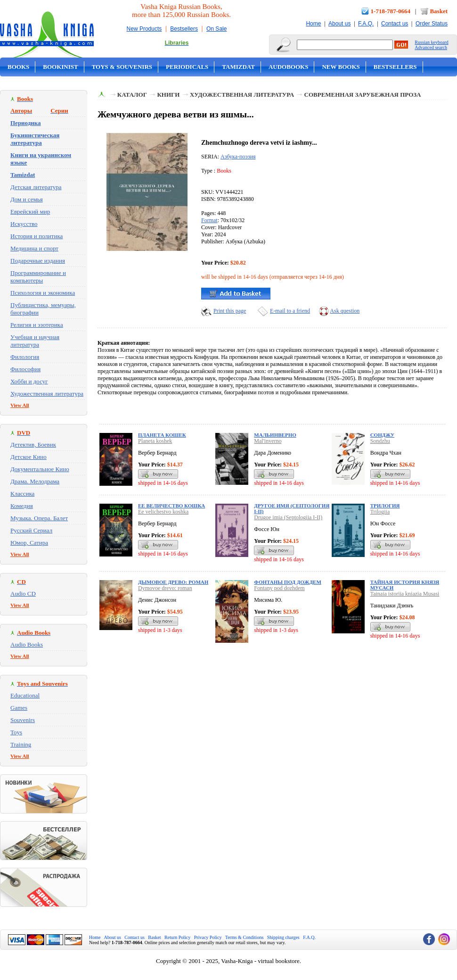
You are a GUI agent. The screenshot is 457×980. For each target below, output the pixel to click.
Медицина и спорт (34, 248)
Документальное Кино (40, 469)
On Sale (216, 29)
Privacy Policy (208, 937)
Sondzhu (380, 441)
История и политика (37, 236)
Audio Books (27, 644)
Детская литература (36, 187)
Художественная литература (47, 394)
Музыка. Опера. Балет (39, 518)
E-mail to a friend (290, 311)
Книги (168, 95)
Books (18, 67)
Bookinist (60, 67)
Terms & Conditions (245, 937)
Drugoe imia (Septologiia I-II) (288, 517)
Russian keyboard (431, 42)
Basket (439, 11)
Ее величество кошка (171, 506)
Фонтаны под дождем (287, 582)
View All (20, 405)
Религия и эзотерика (37, 325)
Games (19, 708)
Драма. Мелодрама (35, 481)
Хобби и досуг (29, 381)
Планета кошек (162, 435)
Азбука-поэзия (238, 157)
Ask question (345, 311)
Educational (25, 695)
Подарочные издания (38, 261)
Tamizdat (238, 67)
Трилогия (385, 506)
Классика (22, 494)
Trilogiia (380, 512)
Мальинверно (275, 435)
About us (339, 24)
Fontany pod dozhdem (279, 588)
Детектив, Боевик (33, 444)
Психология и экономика (43, 293)
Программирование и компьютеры (38, 277)
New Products (144, 29)
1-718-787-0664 (391, 11)
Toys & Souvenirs (122, 67)
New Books (341, 67)
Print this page (230, 311)
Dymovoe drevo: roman (165, 588)
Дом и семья (27, 199)
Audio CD (23, 594)
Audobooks (289, 67)
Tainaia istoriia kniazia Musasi (405, 594)
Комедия (22, 506)
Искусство (24, 224)
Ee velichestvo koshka (163, 512)
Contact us (395, 24)
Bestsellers (184, 29)
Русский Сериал (31, 530)
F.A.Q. (366, 24)
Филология (25, 357)
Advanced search (431, 47)
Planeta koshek (155, 441)
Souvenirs (23, 720)
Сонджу (382, 435)
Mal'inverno (268, 441)
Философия (25, 369)
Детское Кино (29, 457)
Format (209, 220)
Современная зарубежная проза (363, 95)
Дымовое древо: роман (173, 582)
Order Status (432, 24)
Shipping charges (283, 937)
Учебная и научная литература (35, 341)
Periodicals (187, 67)
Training (21, 744)
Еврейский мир (30, 212)
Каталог (132, 95)
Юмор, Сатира (29, 543)
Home (313, 24)
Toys (16, 732)
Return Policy (177, 937)
